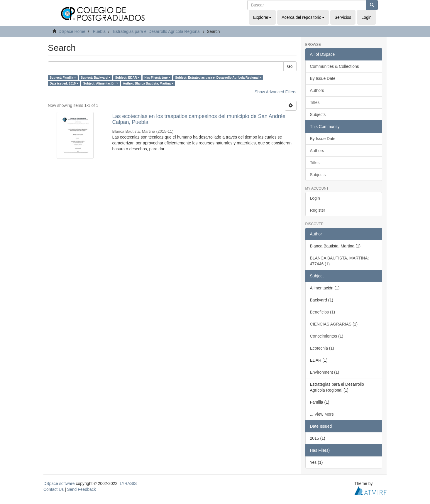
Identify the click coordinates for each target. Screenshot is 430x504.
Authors (317, 90)
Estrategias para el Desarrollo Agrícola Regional (157, 31)
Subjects (318, 114)
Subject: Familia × (63, 77)
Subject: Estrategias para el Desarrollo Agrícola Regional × (218, 77)
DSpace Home (72, 31)
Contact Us (54, 489)
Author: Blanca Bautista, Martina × (148, 83)
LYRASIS (128, 483)
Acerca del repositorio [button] (303, 17)
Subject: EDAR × (127, 77)
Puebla (99, 31)
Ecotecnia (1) (322, 348)
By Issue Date (323, 78)
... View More (322, 414)
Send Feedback (82, 489)
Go (290, 66)
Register (318, 210)
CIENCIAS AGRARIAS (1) (334, 324)
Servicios (343, 17)
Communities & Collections (335, 66)
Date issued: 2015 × (64, 83)
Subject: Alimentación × (101, 83)
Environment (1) (325, 372)
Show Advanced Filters (275, 92)
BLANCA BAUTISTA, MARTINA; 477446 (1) (340, 261)
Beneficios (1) (323, 312)
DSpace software (59, 483)
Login (315, 198)
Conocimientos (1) (327, 336)
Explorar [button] (262, 17)
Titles (315, 102)
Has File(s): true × (157, 77)
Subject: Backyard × (95, 77)
